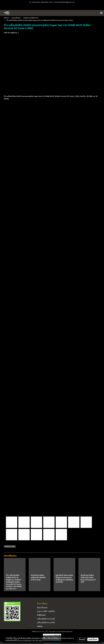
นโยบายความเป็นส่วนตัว (24, 640)
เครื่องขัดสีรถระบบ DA (46, 619)
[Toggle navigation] (101, 13)
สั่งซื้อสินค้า (42, 615)
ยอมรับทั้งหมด (93, 639)
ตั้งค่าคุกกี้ (82, 639)
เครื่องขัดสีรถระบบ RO (46, 623)
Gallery (40, 626)
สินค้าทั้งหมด (42, 608)
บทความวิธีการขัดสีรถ (46, 611)
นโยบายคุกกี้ (39, 640)
